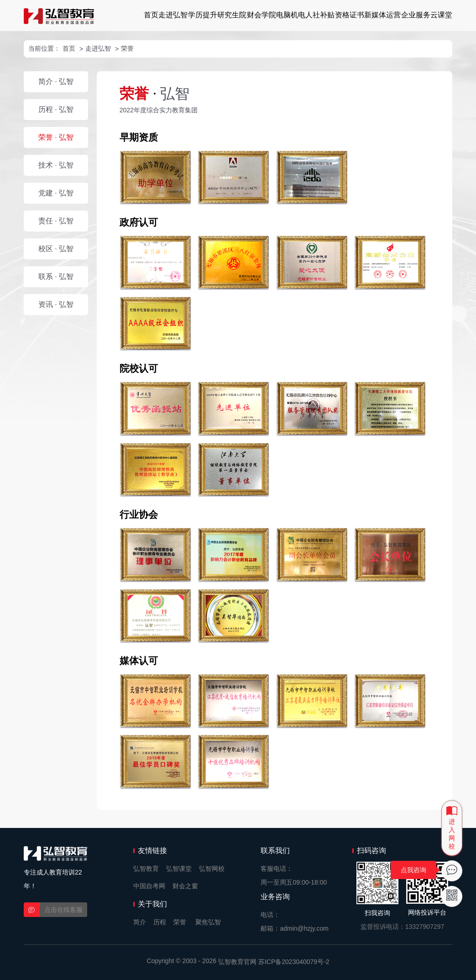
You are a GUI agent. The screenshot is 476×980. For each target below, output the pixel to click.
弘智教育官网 (237, 962)
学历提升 (203, 15)
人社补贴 (320, 15)
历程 (160, 922)
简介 (140, 922)
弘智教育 (146, 869)
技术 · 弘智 (56, 165)
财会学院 (262, 15)
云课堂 (441, 15)
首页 (151, 15)
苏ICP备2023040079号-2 (294, 962)
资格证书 (350, 15)
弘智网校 (212, 869)
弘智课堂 (179, 869)
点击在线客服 (63, 910)
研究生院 (232, 15)
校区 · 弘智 (56, 249)
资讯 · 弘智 (56, 304)
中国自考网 (149, 886)
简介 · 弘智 (56, 82)
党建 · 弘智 (56, 193)
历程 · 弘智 (56, 109)
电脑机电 (291, 15)
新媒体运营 (382, 15)
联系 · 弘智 (56, 277)
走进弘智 (173, 15)
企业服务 (416, 15)
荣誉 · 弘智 (56, 137)
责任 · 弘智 (56, 221)
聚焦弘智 (208, 922)
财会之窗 (185, 886)
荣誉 (127, 48)
